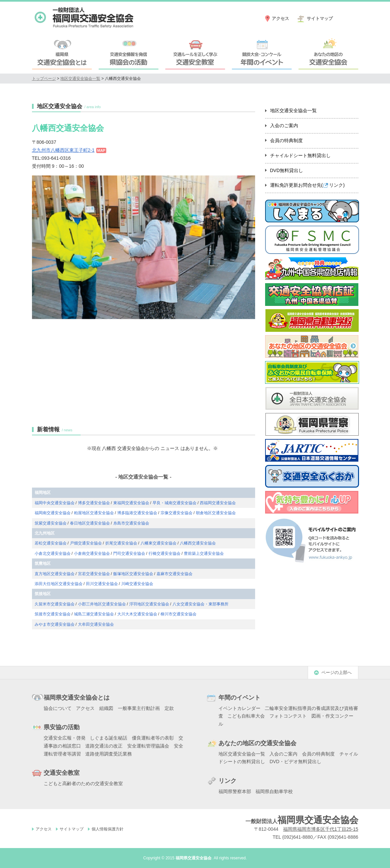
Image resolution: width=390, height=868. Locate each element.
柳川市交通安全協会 (179, 614)
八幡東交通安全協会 (159, 543)
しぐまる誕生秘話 (109, 738)
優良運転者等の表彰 (153, 738)
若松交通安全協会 (51, 543)
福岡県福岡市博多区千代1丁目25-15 (321, 829)
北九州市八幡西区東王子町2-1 (63, 150)
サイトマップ (320, 18)
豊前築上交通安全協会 (204, 553)
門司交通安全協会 (129, 553)
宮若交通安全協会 (94, 574)
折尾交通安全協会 (121, 543)
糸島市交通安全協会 (131, 523)
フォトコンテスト (288, 716)
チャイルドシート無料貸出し (300, 155)
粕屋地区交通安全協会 (94, 513)
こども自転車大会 (246, 716)
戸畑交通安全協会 (86, 543)
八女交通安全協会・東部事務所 (200, 604)
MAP (101, 150)
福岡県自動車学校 (274, 791)
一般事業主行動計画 (139, 708)
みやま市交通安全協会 (55, 624)
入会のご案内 (284, 125)
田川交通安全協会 (102, 584)
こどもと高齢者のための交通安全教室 (83, 783)
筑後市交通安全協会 (53, 614)
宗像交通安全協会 (177, 513)
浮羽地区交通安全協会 (149, 604)
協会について (58, 708)
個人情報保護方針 (108, 829)
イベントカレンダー (239, 708)
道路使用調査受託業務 (109, 754)
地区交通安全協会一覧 (80, 79)
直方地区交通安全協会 (55, 574)
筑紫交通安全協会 (51, 523)
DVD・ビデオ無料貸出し (295, 761)
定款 (169, 708)
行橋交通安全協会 (165, 553)
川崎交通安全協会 (137, 584)
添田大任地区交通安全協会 (59, 584)
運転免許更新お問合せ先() (307, 185)
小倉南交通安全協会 (92, 553)
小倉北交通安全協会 (53, 553)
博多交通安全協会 (94, 503)
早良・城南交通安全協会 (175, 503)
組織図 (106, 708)
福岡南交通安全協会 (53, 513)
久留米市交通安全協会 (55, 604)
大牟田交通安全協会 (96, 624)
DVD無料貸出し (287, 170)
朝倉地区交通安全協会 (216, 513)
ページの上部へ (337, 672)
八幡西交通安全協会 (198, 543)
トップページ (44, 79)
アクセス (280, 18)
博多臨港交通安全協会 (137, 513)
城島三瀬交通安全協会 (94, 614)
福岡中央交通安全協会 (55, 503)
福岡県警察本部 (235, 791)
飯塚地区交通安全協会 (133, 574)
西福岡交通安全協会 (218, 503)
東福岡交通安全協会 (131, 503)
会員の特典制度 (286, 140)
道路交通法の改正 (104, 746)
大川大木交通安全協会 (137, 614)
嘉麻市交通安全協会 (175, 574)
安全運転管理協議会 (148, 746)
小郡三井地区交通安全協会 (102, 604)
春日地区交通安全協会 (90, 523)
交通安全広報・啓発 (65, 738)
